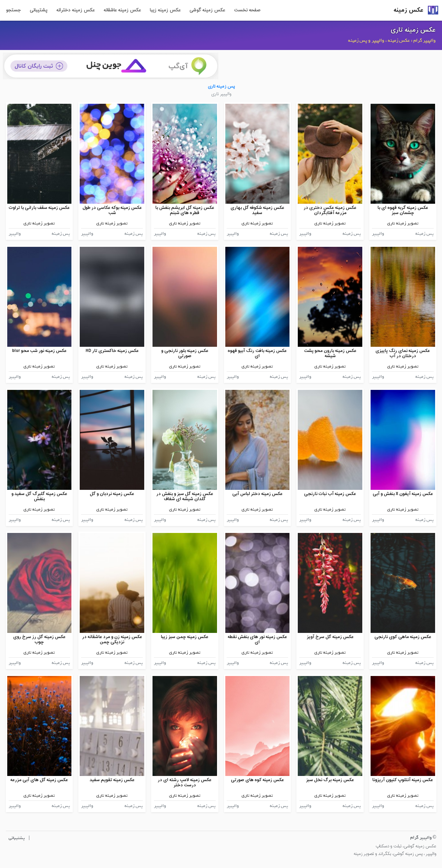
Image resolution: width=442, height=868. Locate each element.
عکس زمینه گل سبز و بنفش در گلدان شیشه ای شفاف (185, 497)
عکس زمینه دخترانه (75, 10)
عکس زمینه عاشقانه (122, 10)
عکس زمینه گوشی (207, 10)
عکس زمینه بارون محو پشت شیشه (330, 354)
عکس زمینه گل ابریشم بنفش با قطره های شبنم (185, 210)
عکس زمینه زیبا (165, 10)
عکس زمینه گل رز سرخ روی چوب (39, 640)
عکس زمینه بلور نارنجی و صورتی (185, 354)
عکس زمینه (409, 10)
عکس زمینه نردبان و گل (112, 494)
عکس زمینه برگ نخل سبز (330, 780)
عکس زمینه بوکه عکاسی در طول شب (112, 210)
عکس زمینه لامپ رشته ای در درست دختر (185, 783)
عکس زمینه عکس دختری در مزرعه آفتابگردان (330, 210)
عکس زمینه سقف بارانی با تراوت (39, 208)
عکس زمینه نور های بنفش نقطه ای (257, 640)
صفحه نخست (247, 10)
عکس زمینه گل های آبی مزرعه (39, 780)
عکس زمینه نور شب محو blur (39, 351)
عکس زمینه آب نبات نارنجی (330, 494)
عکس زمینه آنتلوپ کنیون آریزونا (403, 780)
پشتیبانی (38, 10)
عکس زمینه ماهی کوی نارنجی (403, 637)
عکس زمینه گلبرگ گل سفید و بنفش (39, 497)
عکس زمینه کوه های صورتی (257, 780)
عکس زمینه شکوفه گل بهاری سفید (257, 210)
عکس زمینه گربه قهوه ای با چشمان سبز (403, 210)
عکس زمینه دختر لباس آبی (257, 494)
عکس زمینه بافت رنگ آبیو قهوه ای (257, 354)
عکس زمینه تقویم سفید (112, 780)
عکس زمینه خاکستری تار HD (112, 351)
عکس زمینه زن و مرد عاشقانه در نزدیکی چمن (112, 640)
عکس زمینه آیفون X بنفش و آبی (403, 494)
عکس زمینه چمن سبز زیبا (185, 637)
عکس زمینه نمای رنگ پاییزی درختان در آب (403, 354)
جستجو (13, 10)
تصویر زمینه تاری (403, 223)
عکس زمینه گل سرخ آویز (330, 637)
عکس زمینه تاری (413, 30)
